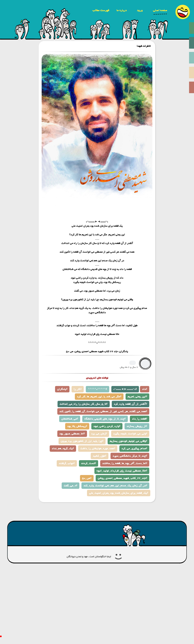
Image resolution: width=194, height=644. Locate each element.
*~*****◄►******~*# (125, 389)
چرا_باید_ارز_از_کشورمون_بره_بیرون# (82, 441)
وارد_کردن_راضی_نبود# (107, 426)
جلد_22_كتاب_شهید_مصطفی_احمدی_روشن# (122, 478)
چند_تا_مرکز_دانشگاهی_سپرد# (130, 456)
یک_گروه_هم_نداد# (63, 449)
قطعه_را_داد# (140, 419)
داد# (145, 389)
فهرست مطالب (101, 10)
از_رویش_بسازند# (137, 426)
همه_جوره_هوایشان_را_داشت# (98, 449)
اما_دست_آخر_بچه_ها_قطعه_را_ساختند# (125, 463)
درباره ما (122, 10)
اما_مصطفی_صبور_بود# (72, 434)
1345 (133, 363)
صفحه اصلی (160, 10)
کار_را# (78, 389)
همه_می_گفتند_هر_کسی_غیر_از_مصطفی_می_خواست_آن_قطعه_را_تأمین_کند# (103, 411)
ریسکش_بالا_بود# (77, 426)
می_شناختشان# (70, 419)
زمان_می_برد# (99, 434)
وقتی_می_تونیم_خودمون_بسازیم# (128, 441)
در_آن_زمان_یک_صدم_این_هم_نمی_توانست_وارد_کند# (115, 486)
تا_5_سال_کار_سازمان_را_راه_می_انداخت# (84, 404)
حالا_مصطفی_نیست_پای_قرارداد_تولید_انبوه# (122, 471)
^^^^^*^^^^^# (97, 389)
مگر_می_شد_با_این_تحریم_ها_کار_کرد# (99, 397)
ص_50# (87, 478)
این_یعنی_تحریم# (137, 397)
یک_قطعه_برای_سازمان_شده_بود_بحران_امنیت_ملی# (119, 493)
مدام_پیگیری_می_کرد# (134, 449)
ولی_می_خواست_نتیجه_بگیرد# (130, 434)
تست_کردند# (89, 463)
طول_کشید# (100, 456)
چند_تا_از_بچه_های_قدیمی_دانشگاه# (105, 419)
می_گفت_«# (71, 486)
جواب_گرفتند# (67, 463)
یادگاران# (62, 389)
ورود (140, 10)
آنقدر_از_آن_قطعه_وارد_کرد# (131, 404)
